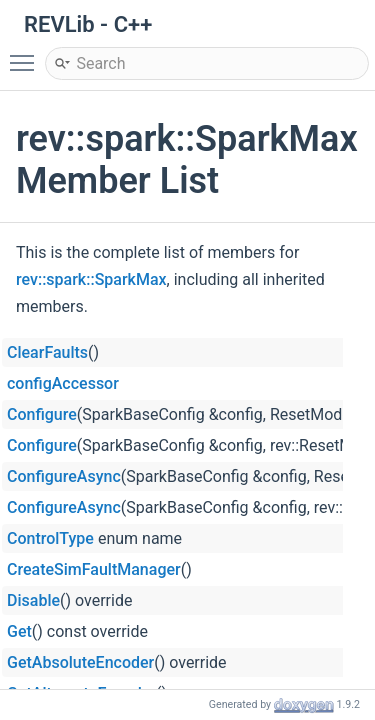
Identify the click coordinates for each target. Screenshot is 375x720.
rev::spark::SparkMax (91, 279)
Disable (33, 600)
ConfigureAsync (64, 476)
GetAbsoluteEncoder (80, 662)
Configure (42, 414)
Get (19, 631)
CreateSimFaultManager (94, 569)
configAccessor (63, 383)
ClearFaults (47, 352)
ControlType (50, 538)
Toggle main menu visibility (27, 54)
